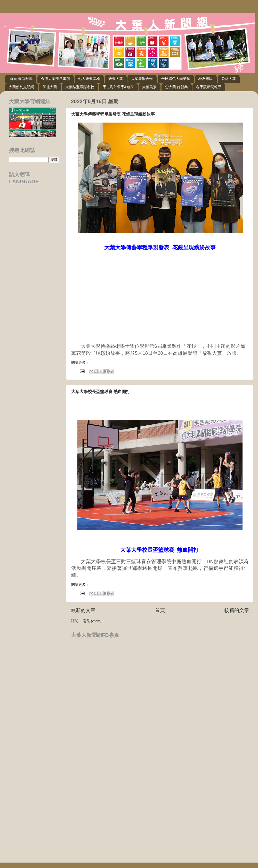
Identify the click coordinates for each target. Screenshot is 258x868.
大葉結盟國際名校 (80, 87)
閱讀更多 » (80, 363)
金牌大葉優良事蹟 (55, 79)
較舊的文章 (237, 610)
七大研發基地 (89, 79)
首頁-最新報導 (21, 79)
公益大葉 (229, 79)
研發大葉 (116, 79)
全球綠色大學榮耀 (176, 79)
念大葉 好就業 (176, 87)
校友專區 (206, 79)
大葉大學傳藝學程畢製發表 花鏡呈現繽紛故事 (113, 114)
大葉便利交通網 (21, 87)
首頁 (160, 610)
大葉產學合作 (142, 79)
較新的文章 (83, 610)
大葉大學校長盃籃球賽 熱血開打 (101, 392)
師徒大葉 (50, 87)
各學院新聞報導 (209, 87)
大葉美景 (149, 87)
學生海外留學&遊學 (118, 87)
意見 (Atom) (92, 621)
